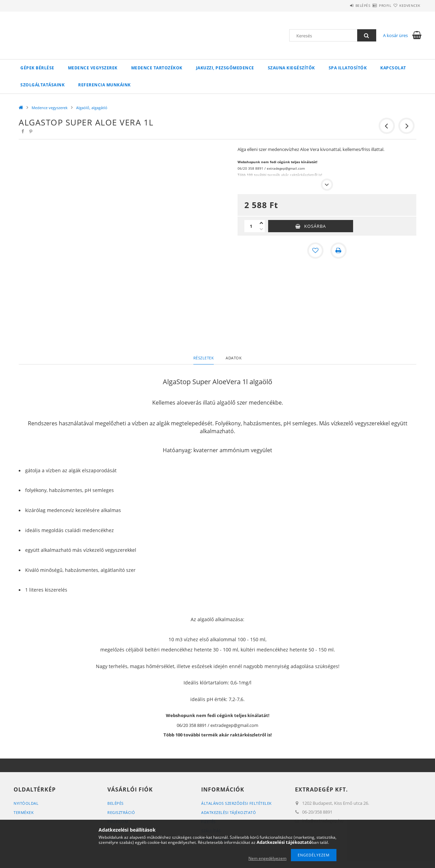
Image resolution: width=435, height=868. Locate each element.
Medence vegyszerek (93, 68)
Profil (373, 5)
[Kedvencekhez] (315, 251)
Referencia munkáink (105, 85)
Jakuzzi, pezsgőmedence (225, 68)
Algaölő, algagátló (92, 108)
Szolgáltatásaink (42, 85)
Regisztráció (121, 812)
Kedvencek (406, 5)
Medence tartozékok (157, 68)
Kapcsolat (393, 68)
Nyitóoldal (26, 803)
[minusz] (261, 229)
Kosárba (315, 226)
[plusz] (261, 223)
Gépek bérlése (37, 68)
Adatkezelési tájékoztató (229, 812)
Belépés (343, 5)
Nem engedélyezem (267, 858)
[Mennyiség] (251, 226)
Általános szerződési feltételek (237, 803)
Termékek (24, 812)
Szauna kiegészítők (291, 68)
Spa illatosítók (348, 68)
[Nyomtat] (338, 251)
